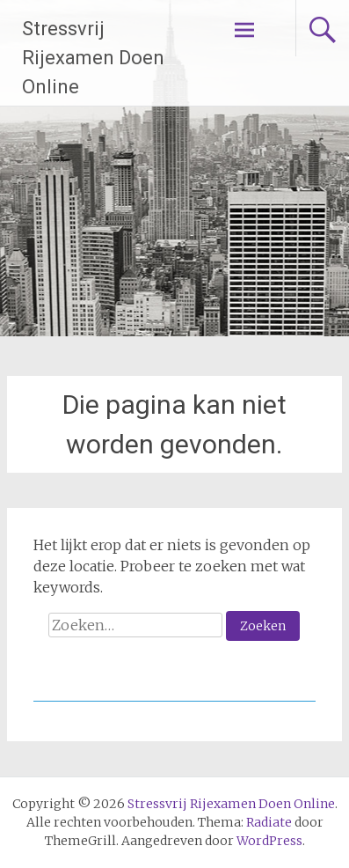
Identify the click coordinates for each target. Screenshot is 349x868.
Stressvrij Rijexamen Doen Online (93, 58)
